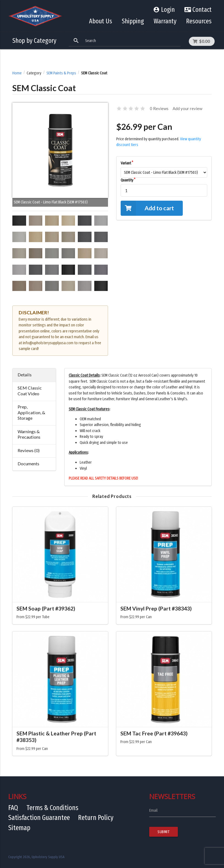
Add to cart (147, 208)
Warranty (165, 21)
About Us (101, 21)
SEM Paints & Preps (61, 73)
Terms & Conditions (52, 808)
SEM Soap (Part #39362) (46, 608)
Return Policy (96, 818)
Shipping (133, 21)
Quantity (127, 180)
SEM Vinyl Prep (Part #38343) (156, 608)
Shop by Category (34, 41)
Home (17, 73)
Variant (126, 163)
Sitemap (19, 828)
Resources (199, 21)
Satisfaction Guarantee (39, 818)
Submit (164, 832)
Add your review (187, 108)
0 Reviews (159, 108)
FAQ (13, 808)
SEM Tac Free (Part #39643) (154, 733)
